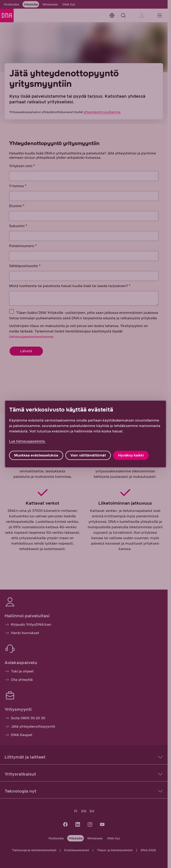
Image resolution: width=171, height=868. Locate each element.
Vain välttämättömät (88, 455)
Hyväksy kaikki (131, 455)
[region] (85, 434)
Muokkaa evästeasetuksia (36, 455)
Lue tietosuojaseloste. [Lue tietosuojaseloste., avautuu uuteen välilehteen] (27, 441)
